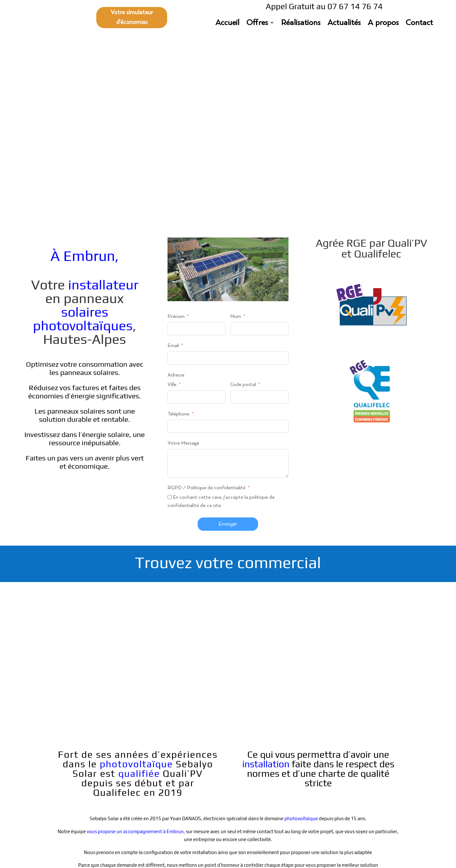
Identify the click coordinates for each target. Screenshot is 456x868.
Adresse (176, 202)
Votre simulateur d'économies (132, 17)
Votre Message (183, 270)
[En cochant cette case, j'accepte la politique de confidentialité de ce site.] (170, 323)
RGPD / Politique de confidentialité (207, 314)
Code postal (243, 211)
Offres (257, 24)
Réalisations (301, 24)
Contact (419, 24)
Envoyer (228, 351)
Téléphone (178, 241)
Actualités (344, 24)
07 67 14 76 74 (151, 792)
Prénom (176, 143)
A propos (383, 24)
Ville (172, 211)
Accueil (227, 24)
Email (173, 172)
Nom (236, 143)
